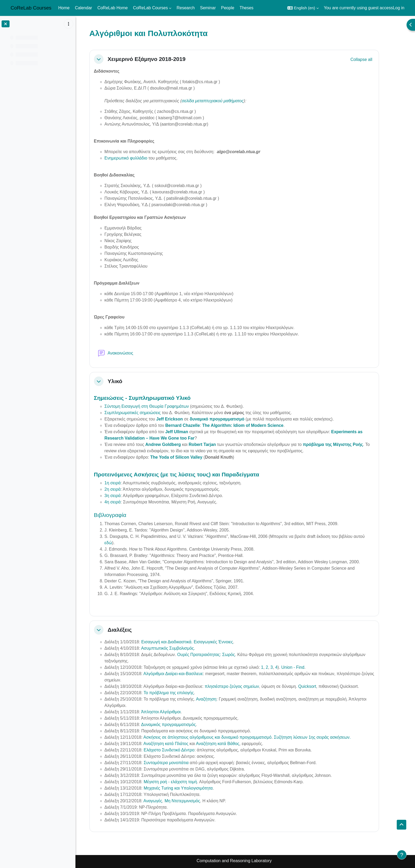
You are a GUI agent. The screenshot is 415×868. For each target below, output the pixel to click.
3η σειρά (124, 496)
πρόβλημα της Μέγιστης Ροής (344, 444)
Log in (399, 8)
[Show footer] (402, 855)
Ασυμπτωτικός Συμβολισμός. (179, 648)
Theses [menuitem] (246, 8)
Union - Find (304, 667)
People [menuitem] (228, 8)
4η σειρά (124, 502)
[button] (303, 8)
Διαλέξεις (131, 630)
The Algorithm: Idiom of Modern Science (254, 425)
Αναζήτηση (217, 699)
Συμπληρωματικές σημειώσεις (144, 413)
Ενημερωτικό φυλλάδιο (137, 158)
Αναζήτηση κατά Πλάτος (177, 744)
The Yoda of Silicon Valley (188, 457)
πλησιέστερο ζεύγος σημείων (243, 686)
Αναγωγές (164, 801)
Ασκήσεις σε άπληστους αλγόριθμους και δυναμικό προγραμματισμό (219, 737)
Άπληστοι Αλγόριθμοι (172, 712)
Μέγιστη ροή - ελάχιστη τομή (181, 782)
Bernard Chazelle (194, 425)
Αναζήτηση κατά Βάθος (229, 744)
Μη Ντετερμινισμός (193, 801)
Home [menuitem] (64, 8)
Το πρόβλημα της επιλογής (180, 693)
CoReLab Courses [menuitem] (151, 8)
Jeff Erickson (181, 419)
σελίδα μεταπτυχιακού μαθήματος (224, 101)
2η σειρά (124, 489)
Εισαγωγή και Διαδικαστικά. (178, 642)
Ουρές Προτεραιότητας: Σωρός (217, 655)
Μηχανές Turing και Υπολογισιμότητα (189, 788)
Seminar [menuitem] (208, 8)
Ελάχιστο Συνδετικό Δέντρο (180, 750)
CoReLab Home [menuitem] (113, 8)
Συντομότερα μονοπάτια (177, 763)
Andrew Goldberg (174, 444)
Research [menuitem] (186, 8)
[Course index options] (69, 24)
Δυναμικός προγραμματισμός (180, 725)
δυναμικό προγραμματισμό (228, 419)
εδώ (119, 543)
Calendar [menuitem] (84, 8)
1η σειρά (124, 483)
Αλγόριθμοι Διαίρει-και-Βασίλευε (184, 674)
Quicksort (318, 686)
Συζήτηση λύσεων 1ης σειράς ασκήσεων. (323, 737)
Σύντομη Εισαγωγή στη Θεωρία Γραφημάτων (158, 406)
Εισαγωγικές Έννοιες (225, 642)
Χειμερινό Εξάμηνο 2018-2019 (158, 59)
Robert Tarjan (213, 444)
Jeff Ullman (188, 432)
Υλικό (126, 381)
